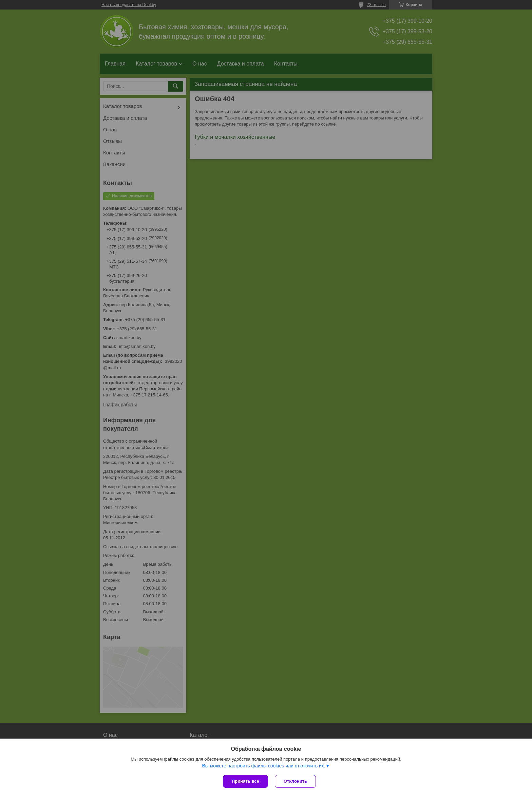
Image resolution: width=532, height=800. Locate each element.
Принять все (245, 781)
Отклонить (295, 781)
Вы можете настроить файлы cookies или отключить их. (263, 766)
